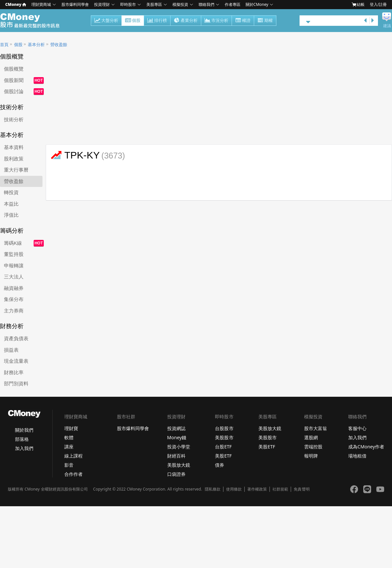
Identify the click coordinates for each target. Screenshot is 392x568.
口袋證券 (176, 474)
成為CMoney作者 (366, 447)
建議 (387, 26)
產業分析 (186, 21)
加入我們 (24, 448)
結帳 (358, 5)
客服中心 (357, 428)
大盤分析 (106, 21)
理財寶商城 (41, 4)
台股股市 (224, 428)
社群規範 (280, 489)
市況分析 (216, 21)
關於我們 (24, 430)
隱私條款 (213, 489)
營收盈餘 (59, 45)
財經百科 (176, 456)
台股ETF (223, 447)
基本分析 (36, 45)
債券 (220, 465)
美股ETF (223, 456)
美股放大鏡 (179, 465)
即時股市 (128, 4)
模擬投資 (180, 4)
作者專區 (233, 4)
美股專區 (154, 4)
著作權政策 (257, 489)
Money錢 (177, 437)
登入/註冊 (378, 4)
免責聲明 (302, 489)
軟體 (69, 437)
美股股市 (224, 437)
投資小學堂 (179, 447)
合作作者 (73, 474)
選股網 (311, 437)
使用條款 (234, 489)
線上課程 (73, 456)
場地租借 (357, 456)
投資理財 (102, 4)
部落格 (22, 439)
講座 (69, 447)
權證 (243, 21)
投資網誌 (176, 428)
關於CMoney (257, 4)
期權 (265, 21)
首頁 (4, 45)
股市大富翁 (316, 428)
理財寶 (71, 428)
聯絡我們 (206, 4)
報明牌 (311, 456)
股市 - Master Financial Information (33, 21)
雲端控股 (313, 447)
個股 (133, 21)
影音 (69, 465)
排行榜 (157, 21)
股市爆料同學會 (75, 4)
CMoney (16, 4)
